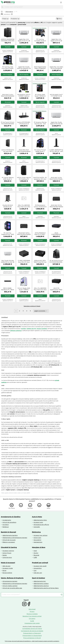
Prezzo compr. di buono (40, 28)
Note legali (32, 609)
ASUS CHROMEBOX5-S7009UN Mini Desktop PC (56, 234)
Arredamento (7, 520)
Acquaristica (38, 568)
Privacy (32, 612)
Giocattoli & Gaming (9, 547)
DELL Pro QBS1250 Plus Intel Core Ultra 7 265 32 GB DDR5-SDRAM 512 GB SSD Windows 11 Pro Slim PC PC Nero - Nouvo (24, 206)
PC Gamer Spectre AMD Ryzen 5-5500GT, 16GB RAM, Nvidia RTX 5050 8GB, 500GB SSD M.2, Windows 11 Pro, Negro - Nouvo (8, 178)
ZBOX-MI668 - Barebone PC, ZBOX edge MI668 (8, 289)
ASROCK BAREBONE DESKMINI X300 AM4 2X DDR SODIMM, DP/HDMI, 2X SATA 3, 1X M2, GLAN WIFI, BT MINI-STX (8, 40)
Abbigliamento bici (40, 581)
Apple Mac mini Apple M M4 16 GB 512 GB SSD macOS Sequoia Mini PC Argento (56, 40)
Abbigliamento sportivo (41, 586)
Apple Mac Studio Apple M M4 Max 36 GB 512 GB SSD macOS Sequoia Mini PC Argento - (56, 123)
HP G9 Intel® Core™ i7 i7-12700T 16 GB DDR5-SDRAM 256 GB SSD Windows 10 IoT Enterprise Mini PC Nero (56, 95)
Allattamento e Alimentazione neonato (15, 538)
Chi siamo (32, 619)
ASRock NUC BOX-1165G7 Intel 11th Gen (40, 261)
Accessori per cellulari (41, 535)
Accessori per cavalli (40, 566)
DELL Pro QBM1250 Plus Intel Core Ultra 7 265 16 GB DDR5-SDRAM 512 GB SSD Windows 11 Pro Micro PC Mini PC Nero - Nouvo (40, 289)
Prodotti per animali (40, 563)
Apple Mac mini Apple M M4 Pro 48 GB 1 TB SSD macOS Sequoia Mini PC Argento (24, 40)
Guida (32, 621)
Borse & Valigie (7, 573)
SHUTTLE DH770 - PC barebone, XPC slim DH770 (40, 178)
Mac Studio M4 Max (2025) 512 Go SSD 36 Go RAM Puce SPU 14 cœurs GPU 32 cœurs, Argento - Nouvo (8, 261)
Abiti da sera (6, 566)
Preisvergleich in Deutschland (32, 636)
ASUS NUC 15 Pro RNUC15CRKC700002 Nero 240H (56, 206)
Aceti (35, 551)
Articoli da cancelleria (9, 522)
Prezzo (5, 19)
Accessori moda (8, 568)
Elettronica (36, 532)
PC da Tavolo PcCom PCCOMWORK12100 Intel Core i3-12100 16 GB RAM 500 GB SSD (8, 123)
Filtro (59, 19)
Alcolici (36, 553)
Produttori (15, 19)
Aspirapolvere (38, 542)
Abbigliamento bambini (10, 535)
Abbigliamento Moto (40, 520)
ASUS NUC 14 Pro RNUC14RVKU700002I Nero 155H (56, 178)
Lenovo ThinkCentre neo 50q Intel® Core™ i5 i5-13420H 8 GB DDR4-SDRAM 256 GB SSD (8, 151)
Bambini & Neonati (8, 532)
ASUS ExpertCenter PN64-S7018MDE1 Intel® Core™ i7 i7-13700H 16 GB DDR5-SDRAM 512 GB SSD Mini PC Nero (40, 68)
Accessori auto (38, 522)
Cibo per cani (38, 573)
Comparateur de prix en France (32, 629)
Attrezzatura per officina (41, 525)
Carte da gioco (7, 557)
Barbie (5, 555)
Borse (4, 570)
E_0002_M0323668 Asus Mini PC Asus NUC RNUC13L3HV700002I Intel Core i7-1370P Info (24, 261)
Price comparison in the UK (32, 638)
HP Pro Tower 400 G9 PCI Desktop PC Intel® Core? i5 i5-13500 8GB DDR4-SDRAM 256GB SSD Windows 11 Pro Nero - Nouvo (24, 178)
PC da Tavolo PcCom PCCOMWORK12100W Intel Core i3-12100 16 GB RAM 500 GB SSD (56, 261)
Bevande (36, 555)
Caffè (35, 557)
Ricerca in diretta (32, 614)
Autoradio (37, 527)
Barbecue (6, 527)
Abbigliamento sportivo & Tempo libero (46, 588)
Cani (35, 570)
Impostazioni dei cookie (32, 623)
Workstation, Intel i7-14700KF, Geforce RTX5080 (24, 95)
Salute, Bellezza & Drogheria (12, 578)
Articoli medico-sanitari (10, 586)
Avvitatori (6, 525)
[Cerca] (2, 7)
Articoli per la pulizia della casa (12, 588)
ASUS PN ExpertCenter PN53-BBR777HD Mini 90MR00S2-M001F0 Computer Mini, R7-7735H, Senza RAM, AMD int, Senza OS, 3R (56, 289)
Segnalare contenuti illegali (32, 306)
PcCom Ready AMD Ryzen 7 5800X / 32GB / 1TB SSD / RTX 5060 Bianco (24, 289)
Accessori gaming (8, 551)
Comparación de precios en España (32, 631)
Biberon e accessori (9, 542)
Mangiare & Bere (39, 547)
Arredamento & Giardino (11, 517)
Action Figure (7, 553)
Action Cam (37, 538)
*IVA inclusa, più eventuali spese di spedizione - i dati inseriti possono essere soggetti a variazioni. (32, 641)
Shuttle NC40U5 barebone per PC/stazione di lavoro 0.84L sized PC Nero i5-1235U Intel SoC (8, 206)
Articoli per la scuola (9, 540)
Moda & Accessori (8, 563)
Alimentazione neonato (10, 581)
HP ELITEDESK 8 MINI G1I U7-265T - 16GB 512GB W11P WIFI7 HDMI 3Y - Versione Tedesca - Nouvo (40, 234)
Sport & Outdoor (39, 578)
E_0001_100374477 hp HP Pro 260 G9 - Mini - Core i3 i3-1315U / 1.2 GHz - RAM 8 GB (56, 151)
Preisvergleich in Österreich (32, 633)
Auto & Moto (37, 517)
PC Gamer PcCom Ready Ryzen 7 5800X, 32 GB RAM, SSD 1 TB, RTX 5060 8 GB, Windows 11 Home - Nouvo (40, 151)
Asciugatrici (37, 540)
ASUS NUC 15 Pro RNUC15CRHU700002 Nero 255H (24, 234)
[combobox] (33, 7)
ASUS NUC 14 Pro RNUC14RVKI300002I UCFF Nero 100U (8, 95)
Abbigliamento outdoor (41, 584)
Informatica (9, 12)
